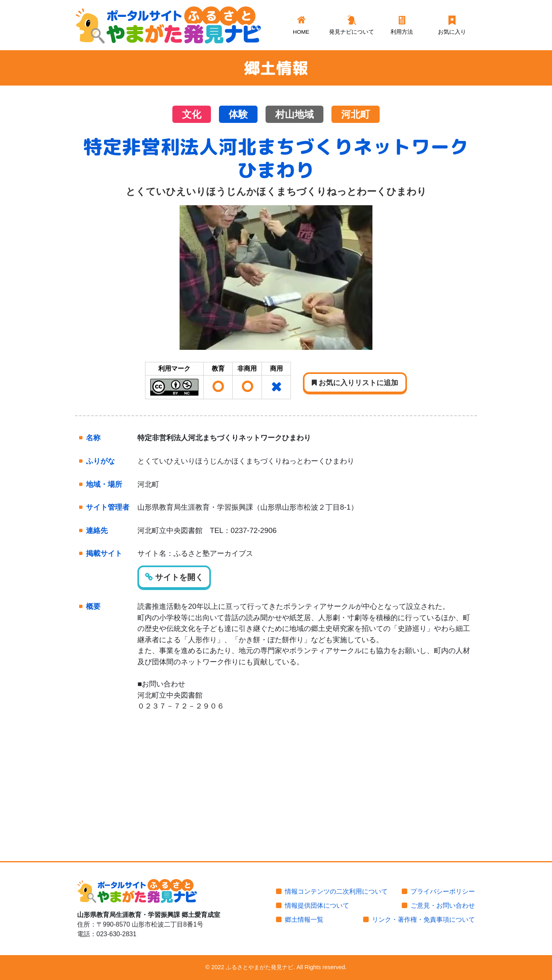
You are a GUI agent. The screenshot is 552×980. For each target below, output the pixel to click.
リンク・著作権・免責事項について (423, 920)
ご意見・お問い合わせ (443, 905)
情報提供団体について (317, 905)
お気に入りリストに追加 (355, 383)
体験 (238, 114)
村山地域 (294, 114)
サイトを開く (174, 577)
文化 (192, 114)
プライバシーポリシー (443, 891)
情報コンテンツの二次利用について (336, 891)
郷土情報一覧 (304, 920)
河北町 (356, 114)
